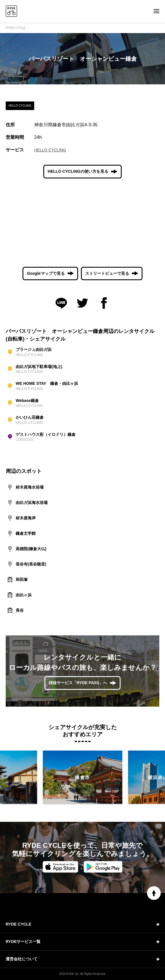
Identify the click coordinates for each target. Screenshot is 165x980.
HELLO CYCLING (50, 150)
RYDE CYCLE (16, 28)
